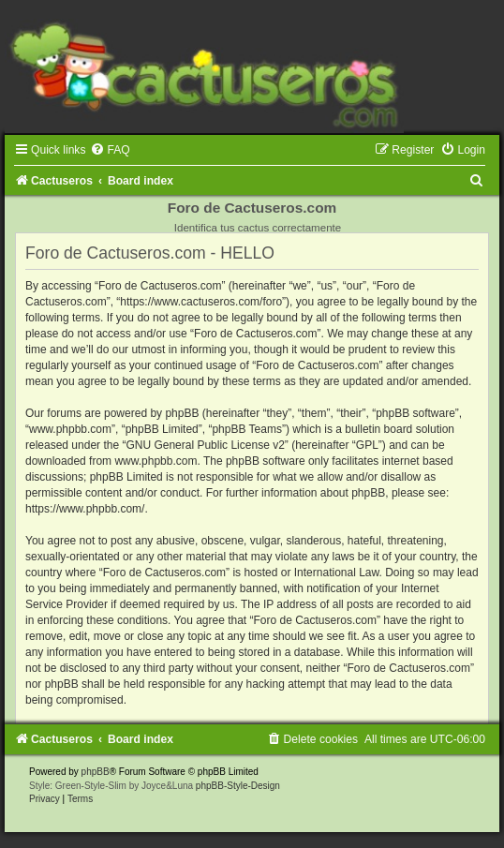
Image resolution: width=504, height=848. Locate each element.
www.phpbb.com (156, 461)
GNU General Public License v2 (205, 445)
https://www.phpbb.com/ (85, 509)
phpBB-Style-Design (238, 786)
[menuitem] (110, 150)
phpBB (96, 772)
